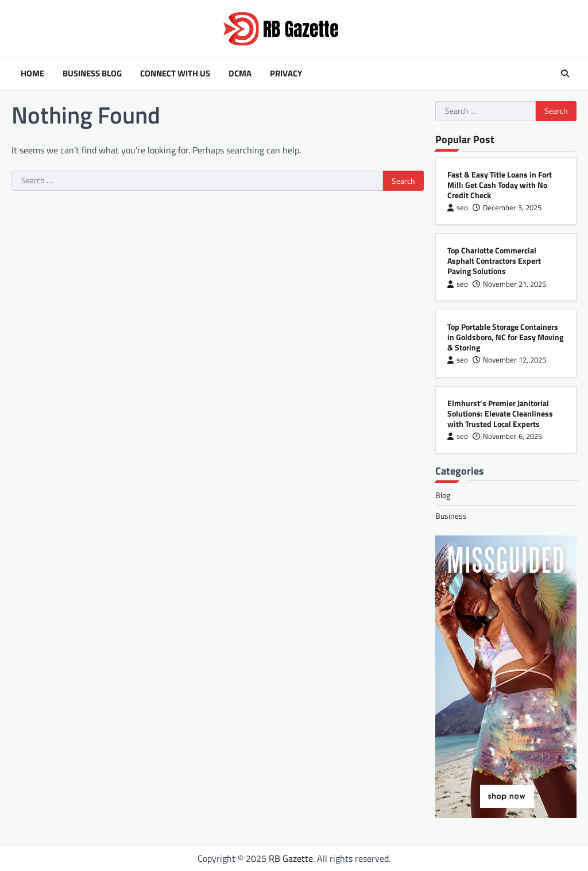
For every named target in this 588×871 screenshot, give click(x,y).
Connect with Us (175, 74)
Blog (443, 495)
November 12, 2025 (509, 360)
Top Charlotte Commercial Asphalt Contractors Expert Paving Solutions (494, 261)
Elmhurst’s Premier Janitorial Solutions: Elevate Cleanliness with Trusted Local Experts (500, 413)
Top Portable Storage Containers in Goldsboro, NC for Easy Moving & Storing (505, 337)
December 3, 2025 (507, 208)
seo (458, 208)
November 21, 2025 (509, 284)
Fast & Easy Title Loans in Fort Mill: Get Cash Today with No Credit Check (500, 185)
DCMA (240, 74)
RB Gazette (291, 858)
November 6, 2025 (507, 436)
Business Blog (92, 74)
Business (451, 516)
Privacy (286, 74)
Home (32, 74)
